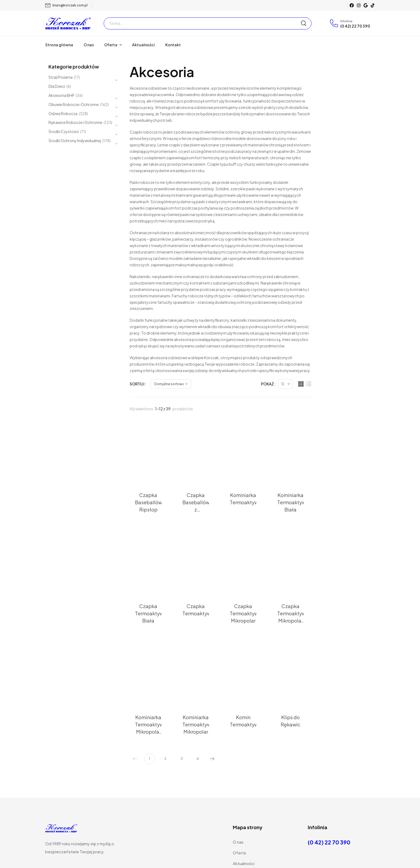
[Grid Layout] (364, 314)
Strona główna (59, 45)
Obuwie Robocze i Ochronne (74, 105)
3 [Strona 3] (182, 688)
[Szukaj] (202, 23)
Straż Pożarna (61, 78)
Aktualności (143, 45)
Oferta (111, 45)
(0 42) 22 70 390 (355, 26)
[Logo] (68, 23)
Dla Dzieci (57, 86)
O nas (89, 45)
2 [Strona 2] (165, 688)
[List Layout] (372, 314)
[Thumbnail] (157, 377)
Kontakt (173, 45)
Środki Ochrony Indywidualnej (75, 141)
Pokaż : (332, 313)
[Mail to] (66, 5)
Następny (211, 688)
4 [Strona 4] (198, 688)
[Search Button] (306, 23)
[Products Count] (349, 314)
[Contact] (335, 23)
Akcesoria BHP (61, 96)
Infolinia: (347, 21)
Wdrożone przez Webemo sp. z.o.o (256, 856)
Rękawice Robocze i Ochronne (75, 123)
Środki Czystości (64, 132)
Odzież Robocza (63, 114)
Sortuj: (138, 313)
